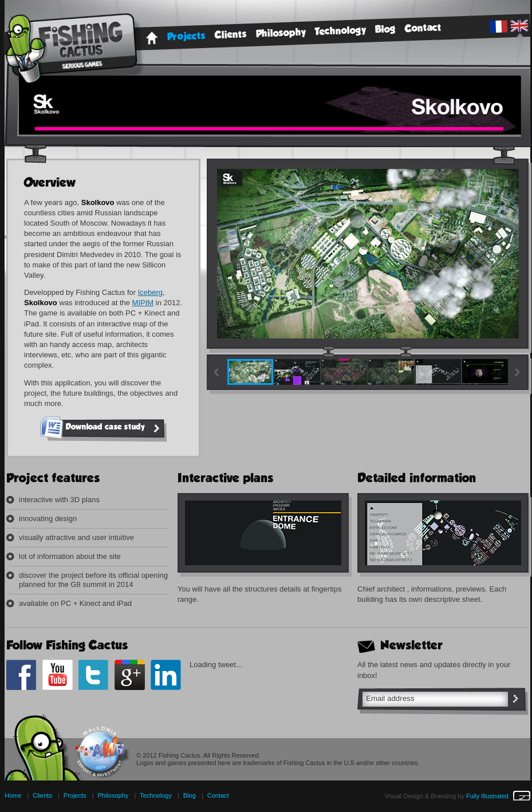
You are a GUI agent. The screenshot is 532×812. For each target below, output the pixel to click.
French (498, 26)
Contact (423, 28)
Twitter (94, 675)
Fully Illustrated (498, 796)
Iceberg (150, 292)
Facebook (21, 675)
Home (152, 38)
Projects (187, 37)
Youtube (58, 675)
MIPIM (143, 303)
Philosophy (281, 33)
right (518, 373)
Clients (231, 35)
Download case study (115, 429)
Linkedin (166, 675)
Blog (386, 29)
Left (217, 373)
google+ (130, 675)
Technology (341, 31)
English (519, 26)
